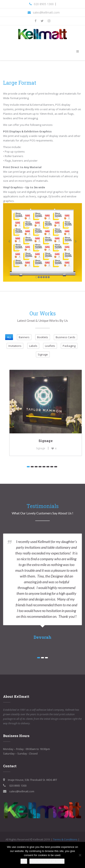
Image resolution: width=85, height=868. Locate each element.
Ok (24, 861)
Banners (24, 337)
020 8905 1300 (44, 4)
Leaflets (50, 346)
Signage (43, 354)
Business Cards (66, 337)
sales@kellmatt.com (46, 12)
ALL (9, 337)
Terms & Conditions (65, 839)
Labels (33, 346)
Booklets (43, 337)
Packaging (69, 346)
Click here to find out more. (47, 861)
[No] (80, 855)
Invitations (15, 346)
